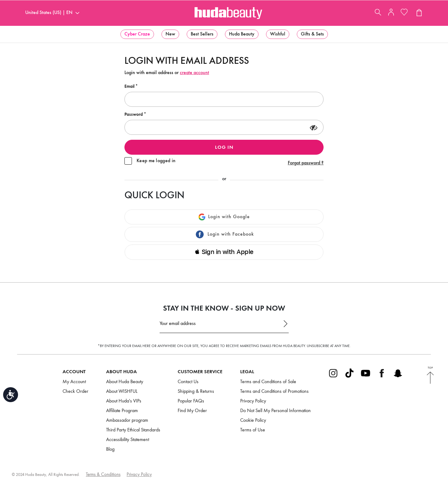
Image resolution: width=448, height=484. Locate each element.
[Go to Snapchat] (398, 377)
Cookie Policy (253, 421)
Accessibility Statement (128, 440)
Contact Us (188, 382)
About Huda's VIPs (124, 401)
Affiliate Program (122, 411)
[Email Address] (224, 326)
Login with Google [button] (224, 217)
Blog (110, 449)
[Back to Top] (430, 376)
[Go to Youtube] (366, 377)
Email (130, 87)
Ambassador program (127, 421)
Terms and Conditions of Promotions (274, 392)
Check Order (75, 392)
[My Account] (391, 14)
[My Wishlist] (404, 13)
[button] (137, 34)
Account (74, 372)
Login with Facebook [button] (224, 234)
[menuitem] (137, 34)
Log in (224, 148)
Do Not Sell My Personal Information (275, 411)
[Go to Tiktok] (349, 377)
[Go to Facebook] (382, 377)
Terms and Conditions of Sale (268, 382)
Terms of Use (253, 430)
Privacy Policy (253, 401)
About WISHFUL (122, 392)
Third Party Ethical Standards (133, 430)
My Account (74, 382)
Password (134, 115)
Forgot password (306, 163)
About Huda (121, 372)
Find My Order (192, 411)
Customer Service (200, 372)
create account (194, 73)
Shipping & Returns (196, 392)
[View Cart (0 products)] (419, 13)
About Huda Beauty (125, 382)
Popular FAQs (191, 401)
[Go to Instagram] (333, 377)
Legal (247, 372)
